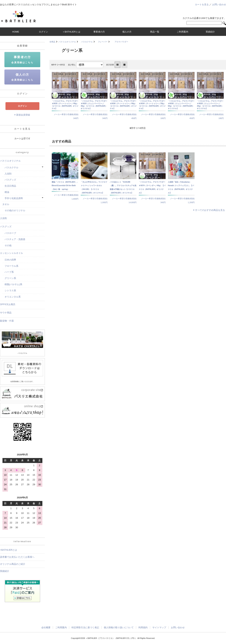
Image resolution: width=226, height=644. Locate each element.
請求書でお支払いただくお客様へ (17, 557)
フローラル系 (10, 266)
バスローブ (9, 233)
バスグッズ (9, 180)
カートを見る (202, 5)
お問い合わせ (219, 5)
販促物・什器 (7, 321)
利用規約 (143, 627)
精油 (6, 192)
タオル (6, 204)
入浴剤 (7, 174)
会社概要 (46, 627)
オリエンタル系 (11, 297)
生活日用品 (9, 186)
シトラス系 (9, 291)
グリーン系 (9, 278)
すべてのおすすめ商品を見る (210, 210)
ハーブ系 (8, 272)
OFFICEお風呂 (8, 304)
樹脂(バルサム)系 (12, 284)
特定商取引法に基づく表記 (85, 627)
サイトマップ (159, 627)
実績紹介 (5, 571)
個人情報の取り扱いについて (119, 627)
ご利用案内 (61, 627)
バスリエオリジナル (67, 42)
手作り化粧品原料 (13, 198)
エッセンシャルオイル (11, 253)
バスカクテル (86, 42)
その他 (7, 245)
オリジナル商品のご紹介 (13, 564)
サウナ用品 (6, 313)
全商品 (52, 42)
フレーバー (102, 42)
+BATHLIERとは (8, 550)
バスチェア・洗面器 (14, 239)
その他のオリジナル (14, 210)
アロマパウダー (119, 42)
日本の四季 (9, 260)
